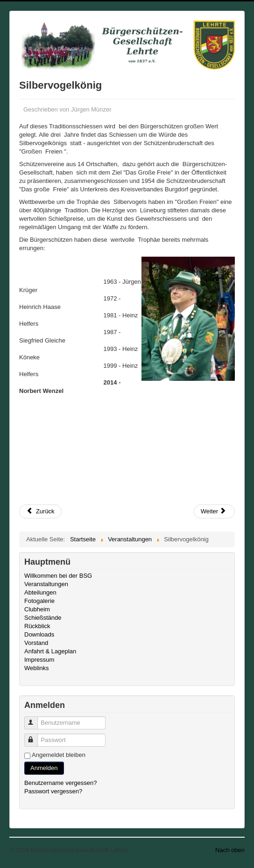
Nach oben (230, 850)
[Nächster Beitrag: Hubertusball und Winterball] (214, 511)
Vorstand (36, 643)
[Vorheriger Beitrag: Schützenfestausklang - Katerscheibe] (40, 511)
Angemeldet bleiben (59, 755)
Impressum (39, 660)
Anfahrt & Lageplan (50, 651)
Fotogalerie (39, 601)
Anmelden (44, 768)
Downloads (39, 634)
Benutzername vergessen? (60, 783)
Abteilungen (40, 592)
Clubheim (37, 609)
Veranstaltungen (46, 584)
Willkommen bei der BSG (58, 576)
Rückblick (37, 626)
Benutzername (35, 719)
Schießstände (43, 618)
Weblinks (37, 668)
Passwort (35, 736)
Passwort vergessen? (53, 791)
